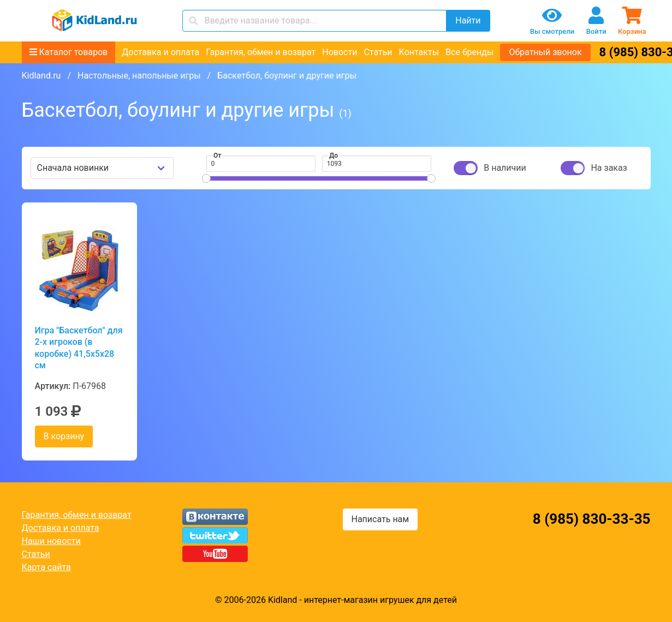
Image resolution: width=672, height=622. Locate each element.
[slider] (206, 178)
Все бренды (469, 52)
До (334, 155)
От (217, 155)
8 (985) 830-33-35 (592, 519)
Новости (340, 52)
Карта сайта (46, 567)
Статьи (378, 52)
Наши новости (51, 541)
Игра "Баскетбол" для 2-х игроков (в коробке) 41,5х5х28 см (79, 348)
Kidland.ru (41, 76)
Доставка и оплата (160, 52)
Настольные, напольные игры (139, 76)
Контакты (419, 52)
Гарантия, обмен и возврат (261, 52)
